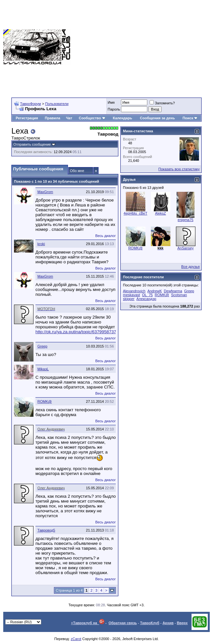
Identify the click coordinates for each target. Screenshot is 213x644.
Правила (53, 118)
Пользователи (57, 104)
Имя (111, 102)
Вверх (182, 623)
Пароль (114, 109)
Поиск (190, 118)
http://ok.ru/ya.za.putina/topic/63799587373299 (81, 332)
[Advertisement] (142, 47)
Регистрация (27, 118)
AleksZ (161, 213)
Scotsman (179, 295)
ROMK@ (45, 401)
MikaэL (43, 369)
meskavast (132, 295)
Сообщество (92, 118)
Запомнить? (162, 103)
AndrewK (155, 291)
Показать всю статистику (179, 169)
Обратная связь (123, 623)
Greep (42, 346)
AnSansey (185, 248)
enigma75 (185, 220)
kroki (41, 244)
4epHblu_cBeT (135, 213)
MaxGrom (45, 192)
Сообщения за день (157, 118)
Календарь (122, 118)
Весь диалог (106, 236)
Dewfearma (173, 291)
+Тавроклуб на (88, 623)
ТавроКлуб (150, 623)
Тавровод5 (46, 530)
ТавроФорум (31, 104)
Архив (168, 623)
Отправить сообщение (32, 144)
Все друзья (190, 267)
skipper (129, 299)
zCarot (76, 639)
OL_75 (147, 295)
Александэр (146, 299)
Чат (69, 118)
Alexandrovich (134, 291)
